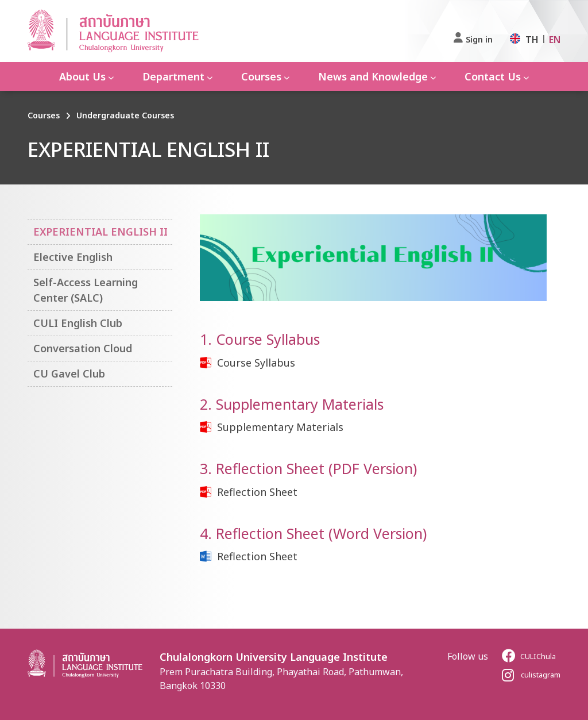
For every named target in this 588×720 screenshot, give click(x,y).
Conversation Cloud (83, 348)
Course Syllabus (256, 363)
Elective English (73, 257)
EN (555, 40)
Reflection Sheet (257, 492)
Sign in (479, 39)
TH (532, 40)
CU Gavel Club (69, 374)
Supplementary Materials (280, 427)
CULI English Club (78, 323)
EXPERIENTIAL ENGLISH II (100, 232)
